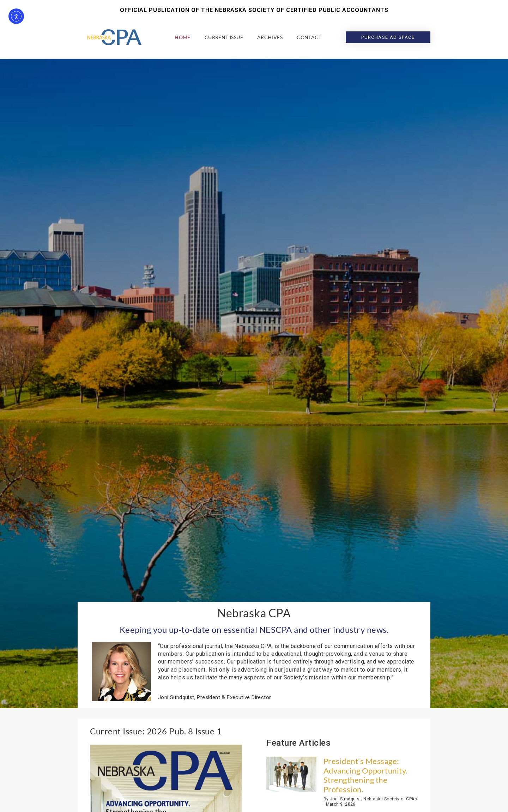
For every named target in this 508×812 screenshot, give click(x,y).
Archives (270, 37)
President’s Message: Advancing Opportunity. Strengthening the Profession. (366, 775)
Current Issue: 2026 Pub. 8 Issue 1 (156, 731)
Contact (309, 37)
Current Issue (224, 37)
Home (183, 37)
